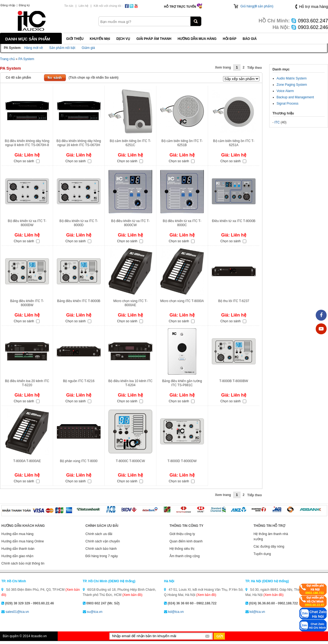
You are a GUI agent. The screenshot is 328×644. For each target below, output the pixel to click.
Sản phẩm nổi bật (62, 48)
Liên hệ (83, 6)
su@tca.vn (95, 612)
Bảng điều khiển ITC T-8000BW (27, 303)
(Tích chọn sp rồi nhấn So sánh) (93, 78)
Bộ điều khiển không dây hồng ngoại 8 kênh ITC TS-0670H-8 (27, 143)
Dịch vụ (123, 39)
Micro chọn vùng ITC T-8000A (182, 301)
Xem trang (223, 67)
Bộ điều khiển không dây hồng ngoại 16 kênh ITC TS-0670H (79, 143)
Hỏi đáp (230, 39)
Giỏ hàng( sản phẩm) (257, 6)
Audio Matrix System (292, 78)
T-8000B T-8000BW (234, 381)
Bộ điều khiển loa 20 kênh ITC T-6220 (27, 383)
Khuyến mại (100, 39)
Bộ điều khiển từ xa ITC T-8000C (182, 223)
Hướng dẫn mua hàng (197, 39)
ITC (277, 122)
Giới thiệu (75, 39)
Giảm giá (88, 48)
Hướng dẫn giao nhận (17, 556)
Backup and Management (295, 97)
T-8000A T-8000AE (27, 461)
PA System (26, 59)
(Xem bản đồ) (132, 595)
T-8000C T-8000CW (131, 461)
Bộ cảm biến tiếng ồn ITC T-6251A (234, 143)
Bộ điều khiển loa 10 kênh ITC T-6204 (130, 383)
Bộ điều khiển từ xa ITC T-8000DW (27, 223)
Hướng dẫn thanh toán (18, 549)
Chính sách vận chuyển (103, 541)
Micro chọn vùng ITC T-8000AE (131, 303)
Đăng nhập (8, 5)
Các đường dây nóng (269, 546)
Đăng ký (24, 5)
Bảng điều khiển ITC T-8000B (79, 301)
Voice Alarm (285, 91)
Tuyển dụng (262, 554)
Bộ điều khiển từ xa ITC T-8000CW (131, 223)
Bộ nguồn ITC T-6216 (79, 381)
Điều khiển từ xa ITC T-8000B (234, 221)
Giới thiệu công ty (182, 534)
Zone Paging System (292, 85)
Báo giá (250, 39)
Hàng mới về (34, 48)
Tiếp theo (255, 68)
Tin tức (69, 6)
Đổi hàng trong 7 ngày (102, 556)
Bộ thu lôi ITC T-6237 (234, 301)
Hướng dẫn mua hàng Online (23, 541)
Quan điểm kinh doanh (186, 541)
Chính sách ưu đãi (99, 534)
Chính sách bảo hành (101, 549)
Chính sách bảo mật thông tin (23, 563)
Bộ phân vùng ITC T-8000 (79, 461)
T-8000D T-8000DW (182, 461)
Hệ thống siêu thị (182, 549)
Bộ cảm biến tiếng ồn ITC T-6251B (182, 143)
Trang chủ (7, 59)
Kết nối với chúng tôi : (108, 6)
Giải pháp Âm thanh (154, 39)
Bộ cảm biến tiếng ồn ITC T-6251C (131, 143)
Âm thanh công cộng (184, 556)
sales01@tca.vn (17, 612)
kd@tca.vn (176, 612)
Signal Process (288, 104)
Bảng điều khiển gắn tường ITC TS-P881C (182, 383)
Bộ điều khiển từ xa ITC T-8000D (79, 223)
